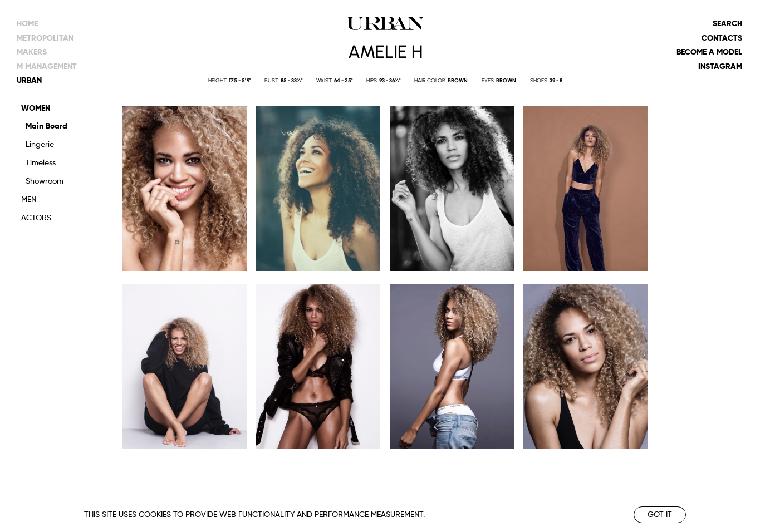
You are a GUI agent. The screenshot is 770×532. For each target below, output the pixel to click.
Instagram (720, 67)
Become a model (709, 52)
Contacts (722, 38)
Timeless (41, 163)
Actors (36, 218)
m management (47, 67)
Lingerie (40, 145)
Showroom (45, 181)
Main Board (46, 126)
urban (29, 81)
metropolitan (45, 38)
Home (27, 24)
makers (32, 52)
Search (727, 24)
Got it (660, 515)
